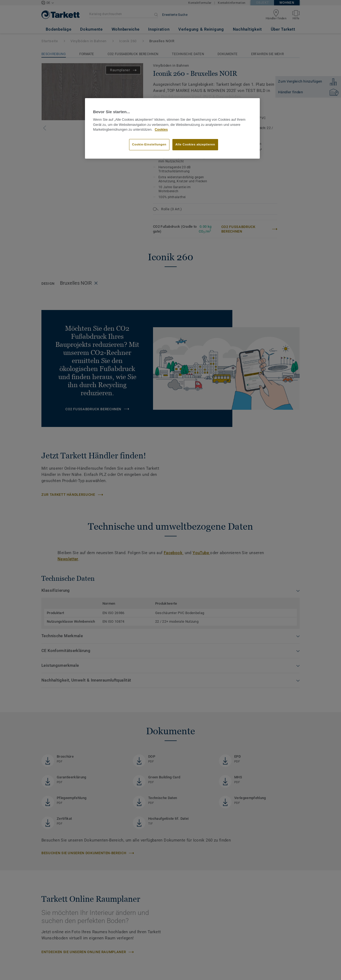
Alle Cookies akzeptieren (195, 144)
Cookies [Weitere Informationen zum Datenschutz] (161, 130)
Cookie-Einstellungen (149, 144)
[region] (172, 129)
